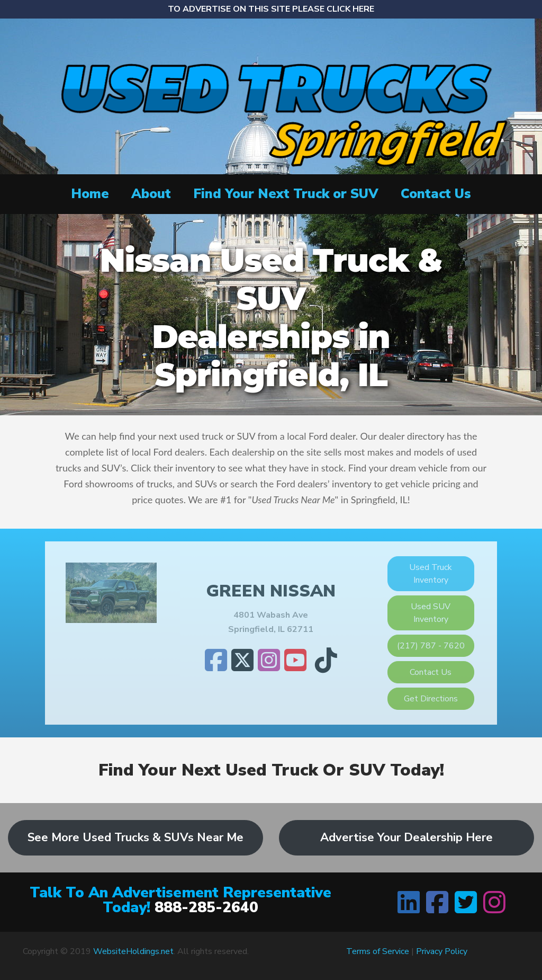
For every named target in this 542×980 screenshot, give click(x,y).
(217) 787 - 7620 (431, 646)
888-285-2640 (206, 907)
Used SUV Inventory (431, 613)
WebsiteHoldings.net (133, 951)
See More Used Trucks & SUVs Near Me (135, 838)
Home (90, 194)
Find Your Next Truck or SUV (286, 194)
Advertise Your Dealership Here (406, 838)
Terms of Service (378, 951)
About (151, 194)
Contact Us (436, 194)
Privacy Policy (442, 951)
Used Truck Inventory (431, 574)
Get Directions (431, 699)
